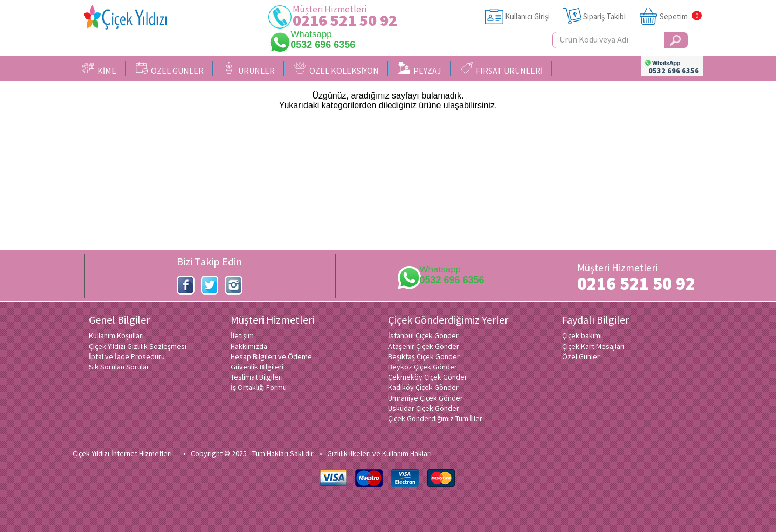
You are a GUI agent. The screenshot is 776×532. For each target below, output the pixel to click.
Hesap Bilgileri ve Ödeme (271, 356)
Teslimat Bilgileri (257, 377)
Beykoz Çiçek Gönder (422, 367)
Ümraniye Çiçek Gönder (425, 398)
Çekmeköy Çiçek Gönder (428, 377)
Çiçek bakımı (582, 335)
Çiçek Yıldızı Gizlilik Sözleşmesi (138, 346)
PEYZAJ (420, 69)
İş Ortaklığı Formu (259, 387)
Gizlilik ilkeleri (349, 453)
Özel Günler (581, 356)
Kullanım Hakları (407, 453)
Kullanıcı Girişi (527, 16)
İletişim (242, 335)
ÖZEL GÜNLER (170, 69)
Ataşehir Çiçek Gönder (424, 346)
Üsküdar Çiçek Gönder (424, 408)
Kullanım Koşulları (116, 335)
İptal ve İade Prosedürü (127, 356)
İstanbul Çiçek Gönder (423, 335)
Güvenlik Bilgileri (257, 367)
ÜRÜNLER (249, 69)
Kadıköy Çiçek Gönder (423, 387)
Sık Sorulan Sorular (119, 367)
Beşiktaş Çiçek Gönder (424, 356)
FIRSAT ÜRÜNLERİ (502, 69)
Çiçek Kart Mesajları (593, 346)
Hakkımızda (249, 346)
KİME (99, 69)
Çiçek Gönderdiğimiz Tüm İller (435, 418)
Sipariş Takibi (604, 16)
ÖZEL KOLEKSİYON (337, 69)
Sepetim (674, 16)
